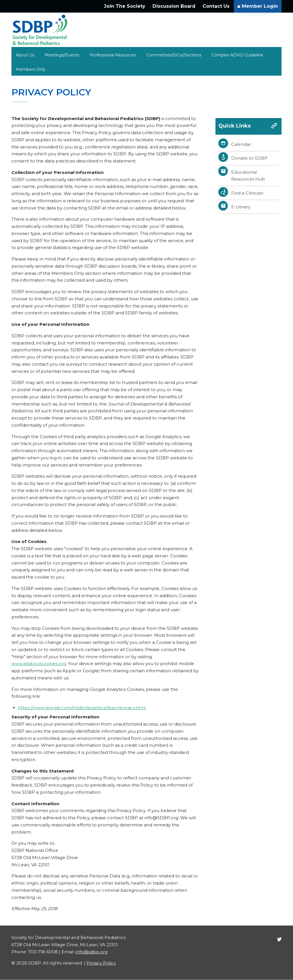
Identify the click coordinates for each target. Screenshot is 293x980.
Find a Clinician (247, 193)
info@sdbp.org (92, 952)
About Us (25, 55)
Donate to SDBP (249, 158)
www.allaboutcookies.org (39, 664)
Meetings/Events (62, 55)
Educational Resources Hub (248, 176)
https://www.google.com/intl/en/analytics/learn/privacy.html (82, 708)
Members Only (31, 69)
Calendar (241, 144)
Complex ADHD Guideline (237, 55)
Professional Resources (113, 55)
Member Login (258, 6)
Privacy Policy (101, 963)
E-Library (241, 207)
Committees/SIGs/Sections (174, 55)
